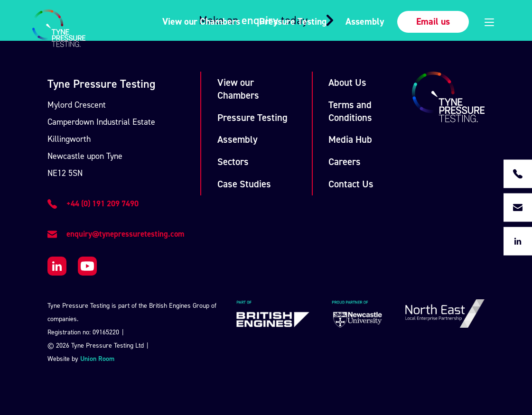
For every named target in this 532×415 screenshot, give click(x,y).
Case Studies (244, 184)
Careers (345, 162)
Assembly (365, 21)
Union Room (97, 359)
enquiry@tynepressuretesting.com (125, 234)
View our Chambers (201, 21)
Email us (433, 21)
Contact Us (351, 184)
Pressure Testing (293, 21)
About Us (347, 83)
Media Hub (350, 139)
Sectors (233, 162)
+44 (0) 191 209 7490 (103, 203)
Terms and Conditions (350, 111)
